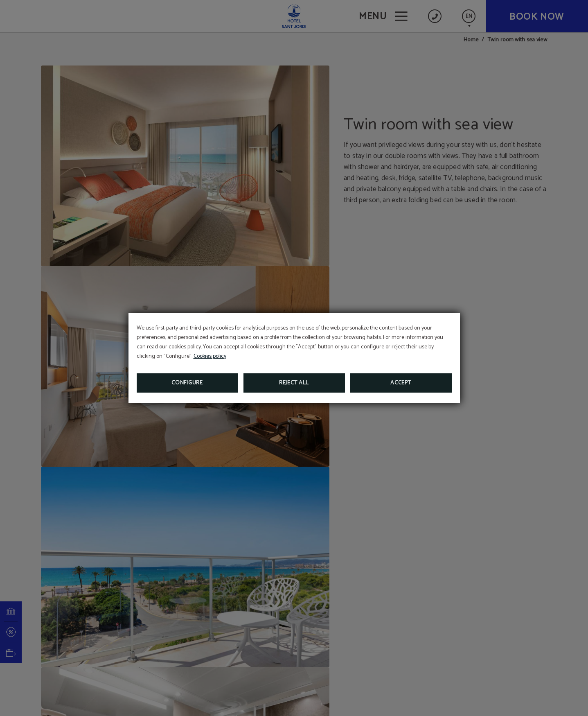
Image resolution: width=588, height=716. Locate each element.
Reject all (294, 383)
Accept (401, 383)
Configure (187, 383)
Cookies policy (210, 356)
